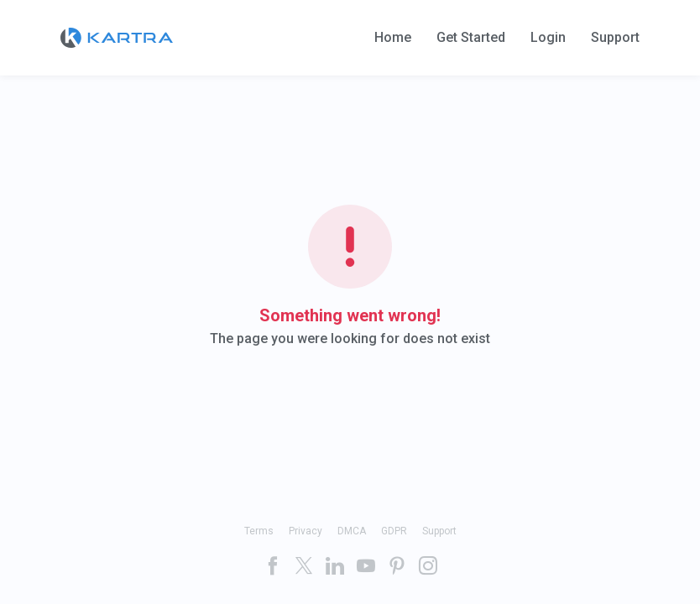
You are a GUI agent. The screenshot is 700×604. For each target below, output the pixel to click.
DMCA (352, 531)
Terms (259, 531)
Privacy (306, 531)
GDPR (394, 531)
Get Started (471, 38)
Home (393, 38)
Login (548, 38)
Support (615, 38)
